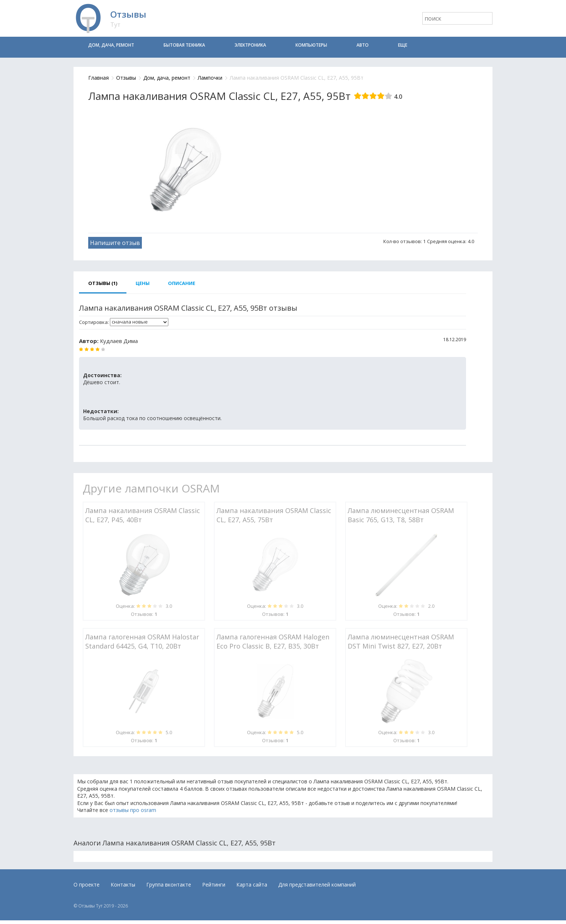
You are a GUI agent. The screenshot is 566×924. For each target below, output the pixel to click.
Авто (363, 45)
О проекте (87, 885)
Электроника (250, 45)
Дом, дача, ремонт (111, 45)
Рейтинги (214, 885)
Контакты (123, 885)
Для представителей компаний (317, 885)
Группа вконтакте (169, 885)
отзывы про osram (133, 810)
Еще (403, 45)
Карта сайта (252, 885)
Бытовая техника (184, 45)
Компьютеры (311, 45)
